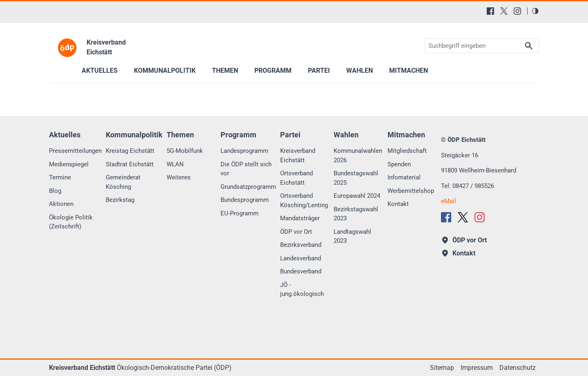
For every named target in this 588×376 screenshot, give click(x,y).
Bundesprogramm (245, 200)
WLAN (175, 164)
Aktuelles (100, 70)
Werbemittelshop (411, 191)
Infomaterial (404, 177)
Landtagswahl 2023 (352, 236)
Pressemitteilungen (75, 151)
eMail (449, 201)
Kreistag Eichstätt (130, 151)
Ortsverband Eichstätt (296, 178)
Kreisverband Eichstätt (298, 156)
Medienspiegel (69, 164)
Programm (273, 70)
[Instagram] (517, 11)
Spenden (399, 164)
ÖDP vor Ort (296, 232)
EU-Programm (239, 213)
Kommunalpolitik (165, 70)
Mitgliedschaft (407, 151)
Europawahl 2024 (357, 196)
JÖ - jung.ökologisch (302, 290)
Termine (60, 177)
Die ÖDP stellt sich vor (246, 169)
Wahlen (360, 70)
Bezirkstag (120, 200)
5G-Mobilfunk (185, 151)
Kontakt (398, 204)
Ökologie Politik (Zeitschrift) (71, 222)
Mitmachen (409, 70)
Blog (55, 191)
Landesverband (301, 258)
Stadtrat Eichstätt (130, 164)
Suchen (529, 46)
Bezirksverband (301, 245)
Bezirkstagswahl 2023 (356, 214)
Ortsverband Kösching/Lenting (304, 200)
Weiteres (179, 177)
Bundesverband (301, 271)
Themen (225, 70)
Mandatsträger (300, 218)
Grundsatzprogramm (248, 187)
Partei (319, 70)
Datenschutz (518, 368)
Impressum (477, 368)
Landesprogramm (244, 151)
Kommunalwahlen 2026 (358, 156)
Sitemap (442, 368)
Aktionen (61, 204)
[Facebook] (490, 11)
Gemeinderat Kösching (123, 182)
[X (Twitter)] (504, 11)
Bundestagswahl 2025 (356, 178)
